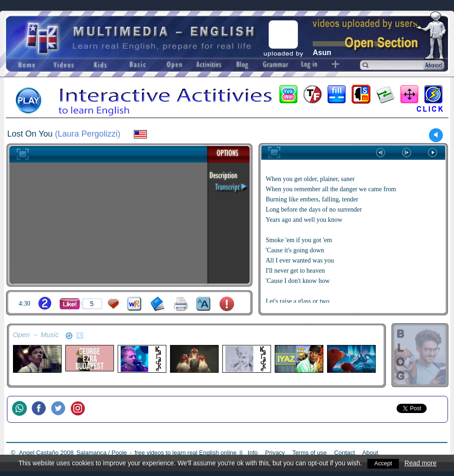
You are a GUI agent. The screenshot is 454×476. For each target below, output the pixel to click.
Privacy (275, 453)
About (370, 453)
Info (253, 453)
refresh (69, 336)
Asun (322, 53)
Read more (423, 463)
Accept (384, 463)
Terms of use (309, 453)
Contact (344, 453)
